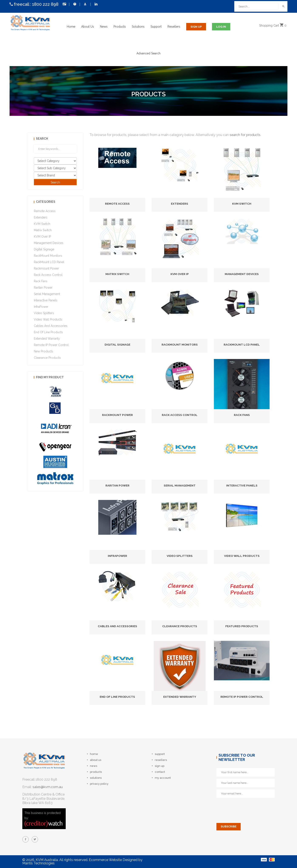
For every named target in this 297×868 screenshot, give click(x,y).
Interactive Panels (242, 485)
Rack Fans (242, 415)
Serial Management (180, 485)
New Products (43, 351)
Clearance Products (180, 626)
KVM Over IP (180, 274)
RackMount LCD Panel (242, 345)
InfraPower (117, 556)
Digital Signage (117, 345)
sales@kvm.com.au (48, 787)
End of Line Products (117, 697)
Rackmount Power (117, 415)
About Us (88, 27)
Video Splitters (180, 556)
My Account (85, 4)
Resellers (174, 27)
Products (120, 27)
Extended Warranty (180, 697)
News (104, 27)
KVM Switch (242, 204)
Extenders (180, 204)
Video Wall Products (242, 556)
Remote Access (117, 204)
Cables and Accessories (117, 626)
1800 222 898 (45, 4)
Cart (274, 27)
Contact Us (64, 4)
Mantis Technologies (38, 863)
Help (75, 4)
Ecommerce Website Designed (113, 860)
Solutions (138, 27)
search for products (245, 135)
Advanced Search (148, 53)
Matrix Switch (117, 274)
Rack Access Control (180, 415)
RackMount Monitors (180, 345)
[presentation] (249, 808)
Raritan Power (117, 485)
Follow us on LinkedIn (96, 4)
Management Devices (242, 274)
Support (156, 27)
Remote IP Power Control (242, 697)
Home (71, 27)
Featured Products (242, 626)
